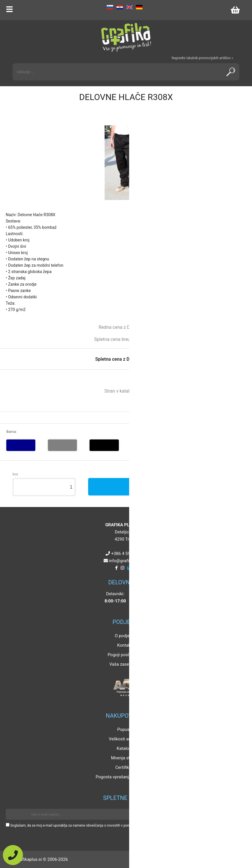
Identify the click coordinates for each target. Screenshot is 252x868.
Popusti (125, 729)
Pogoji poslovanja (125, 655)
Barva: (11, 432)
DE (139, 7)
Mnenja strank (125, 758)
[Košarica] (235, 10)
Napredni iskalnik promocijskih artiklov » (202, 58)
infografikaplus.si (127, 561)
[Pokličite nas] (13, 855)
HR (120, 7)
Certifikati (125, 767)
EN (129, 7)
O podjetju (125, 636)
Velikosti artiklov (125, 739)
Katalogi (125, 748)
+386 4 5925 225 (127, 554)
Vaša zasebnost (125, 664)
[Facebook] (116, 568)
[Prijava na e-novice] (238, 814)
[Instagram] (122, 568)
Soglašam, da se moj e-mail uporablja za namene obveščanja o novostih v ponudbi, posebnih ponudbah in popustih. (98, 825)
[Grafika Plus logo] (126, 37)
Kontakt (125, 645)
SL (110, 7)
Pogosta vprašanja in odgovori (125, 777)
